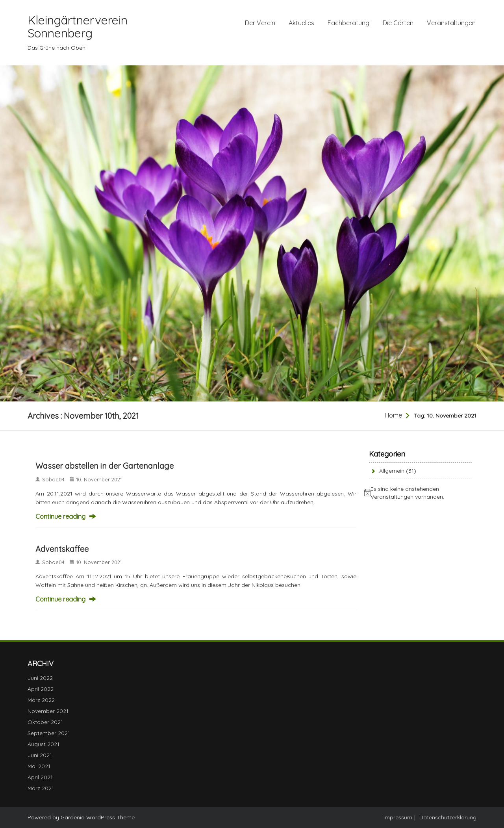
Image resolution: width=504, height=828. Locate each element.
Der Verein (260, 23)
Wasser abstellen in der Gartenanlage (105, 466)
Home (393, 415)
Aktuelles (301, 23)
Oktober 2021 (45, 722)
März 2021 (41, 788)
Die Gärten (398, 23)
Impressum (398, 817)
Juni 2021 (40, 755)
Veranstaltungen (451, 23)
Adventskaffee (62, 549)
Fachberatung (348, 23)
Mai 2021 (39, 766)
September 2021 (49, 733)
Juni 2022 (40, 678)
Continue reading (60, 516)
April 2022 (41, 689)
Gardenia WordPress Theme (98, 817)
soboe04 (53, 479)
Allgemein (392, 471)
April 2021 (40, 777)
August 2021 (44, 744)
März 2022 (41, 700)
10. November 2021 (99, 479)
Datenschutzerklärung (448, 817)
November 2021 (48, 711)
